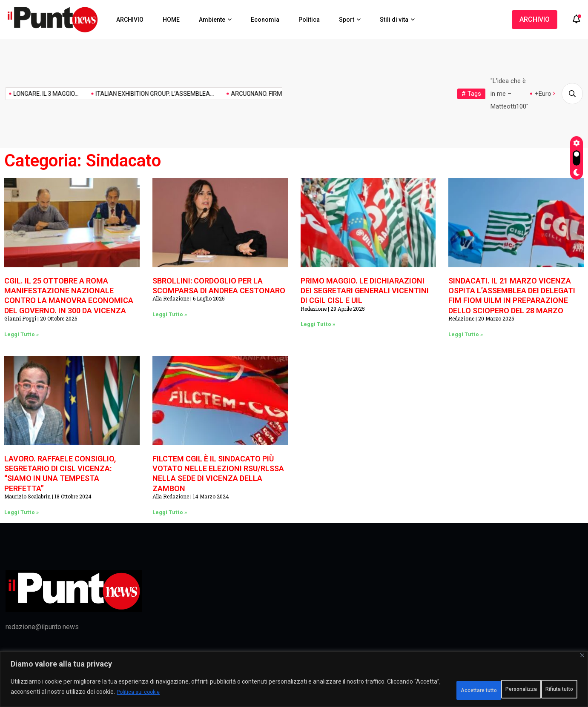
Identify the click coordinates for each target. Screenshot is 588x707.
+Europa (546, 94)
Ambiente (212, 20)
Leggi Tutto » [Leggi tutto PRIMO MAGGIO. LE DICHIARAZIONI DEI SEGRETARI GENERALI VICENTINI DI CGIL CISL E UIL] (318, 324)
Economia (265, 20)
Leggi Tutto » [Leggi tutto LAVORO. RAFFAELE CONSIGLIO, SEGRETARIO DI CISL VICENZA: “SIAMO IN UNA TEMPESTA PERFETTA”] (22, 512)
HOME (171, 20)
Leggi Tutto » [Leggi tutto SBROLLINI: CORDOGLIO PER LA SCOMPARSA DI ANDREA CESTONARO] (170, 315)
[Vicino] (582, 660)
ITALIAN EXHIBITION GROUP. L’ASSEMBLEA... (111, 94)
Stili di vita (394, 20)
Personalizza (419, 690)
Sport (347, 20)
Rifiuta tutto (481, 690)
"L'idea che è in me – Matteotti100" (509, 94)
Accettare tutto (545, 690)
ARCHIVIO (130, 20)
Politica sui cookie (217, 695)
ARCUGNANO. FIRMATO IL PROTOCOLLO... (243, 94)
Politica (309, 20)
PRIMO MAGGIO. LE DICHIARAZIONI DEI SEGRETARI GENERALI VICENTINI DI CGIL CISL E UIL (365, 291)
